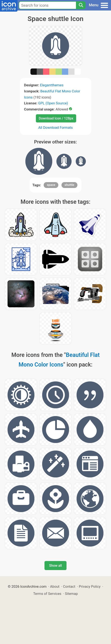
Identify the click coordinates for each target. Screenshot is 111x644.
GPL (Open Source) (53, 103)
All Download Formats (55, 127)
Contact (69, 586)
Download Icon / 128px (56, 118)
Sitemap (71, 594)
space (51, 185)
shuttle (69, 185)
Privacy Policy (90, 586)
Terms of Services (47, 594)
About (55, 586)
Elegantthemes (52, 85)
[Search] (81, 5)
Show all (55, 566)
